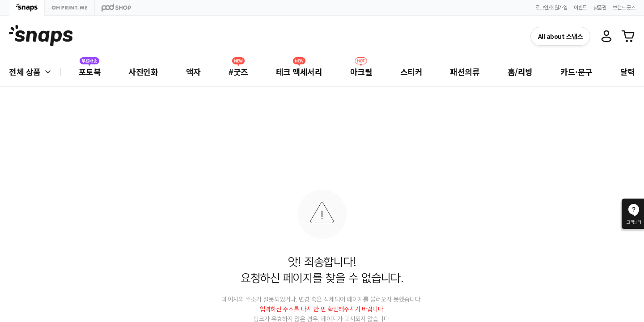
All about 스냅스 (561, 36)
